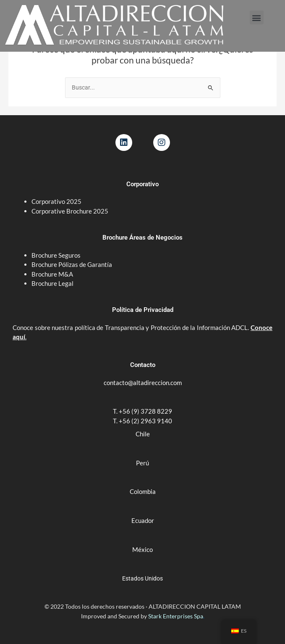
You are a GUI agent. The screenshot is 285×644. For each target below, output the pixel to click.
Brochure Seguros (56, 255)
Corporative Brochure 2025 (71, 211)
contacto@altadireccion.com (143, 383)
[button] (257, 17)
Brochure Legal (52, 283)
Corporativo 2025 (57, 201)
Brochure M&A (52, 274)
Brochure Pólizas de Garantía (72, 264)
